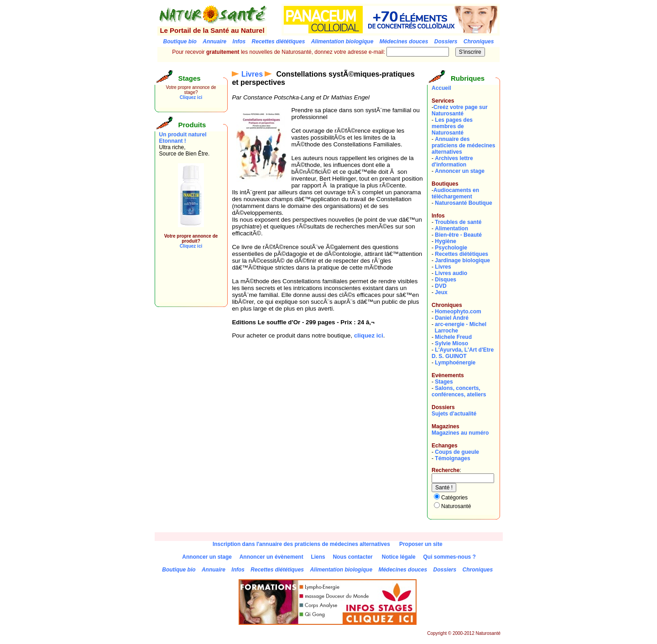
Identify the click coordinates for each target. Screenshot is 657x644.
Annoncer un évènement (271, 557)
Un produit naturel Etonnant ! (183, 138)
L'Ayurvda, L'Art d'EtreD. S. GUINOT (463, 353)
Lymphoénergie (455, 363)
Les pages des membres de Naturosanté (452, 126)
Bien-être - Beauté (458, 235)
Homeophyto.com (458, 312)
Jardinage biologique (462, 260)
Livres (252, 74)
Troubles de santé (458, 222)
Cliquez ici (191, 97)
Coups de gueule (457, 452)
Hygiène (446, 241)
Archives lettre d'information (452, 161)
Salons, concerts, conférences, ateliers (459, 391)
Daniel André (452, 318)
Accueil (441, 88)
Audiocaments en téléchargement (455, 193)
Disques (446, 280)
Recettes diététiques (461, 254)
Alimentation (451, 229)
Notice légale (399, 557)
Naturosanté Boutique (463, 203)
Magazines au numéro (460, 433)
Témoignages (452, 458)
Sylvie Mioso (451, 343)
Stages (444, 382)
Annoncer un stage (460, 171)
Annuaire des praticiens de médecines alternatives (463, 145)
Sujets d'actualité (454, 414)
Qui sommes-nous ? (449, 557)
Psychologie (451, 248)
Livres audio (451, 273)
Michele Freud (453, 337)
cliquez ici (369, 335)
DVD (441, 286)
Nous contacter (352, 557)
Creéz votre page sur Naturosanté (460, 110)
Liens (318, 557)
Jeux (441, 292)
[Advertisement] (187, 282)
